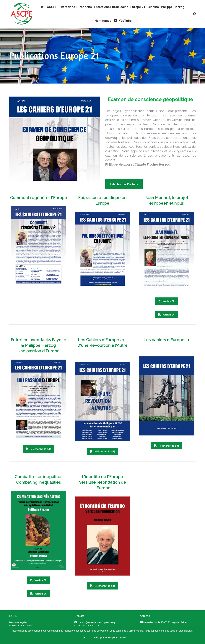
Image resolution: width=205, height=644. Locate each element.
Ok (83, 637)
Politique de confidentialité (109, 637)
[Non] (200, 635)
